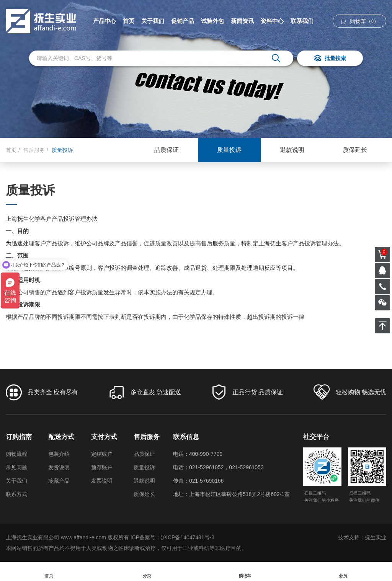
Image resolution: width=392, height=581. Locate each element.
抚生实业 (376, 537)
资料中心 (272, 21)
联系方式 (16, 494)
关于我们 (153, 21)
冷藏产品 (59, 481)
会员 (343, 572)
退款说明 (292, 150)
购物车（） (359, 21)
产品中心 (105, 21)
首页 (129, 21)
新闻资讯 (242, 21)
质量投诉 (229, 150)
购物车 (245, 572)
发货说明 (59, 467)
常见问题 (16, 467)
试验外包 (212, 21)
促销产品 (183, 21)
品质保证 (167, 150)
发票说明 (102, 481)
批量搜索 (330, 59)
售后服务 (34, 150)
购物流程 (16, 454)
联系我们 (302, 21)
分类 (147, 572)
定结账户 (102, 454)
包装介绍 (59, 454)
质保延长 (355, 150)
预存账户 (102, 467)
